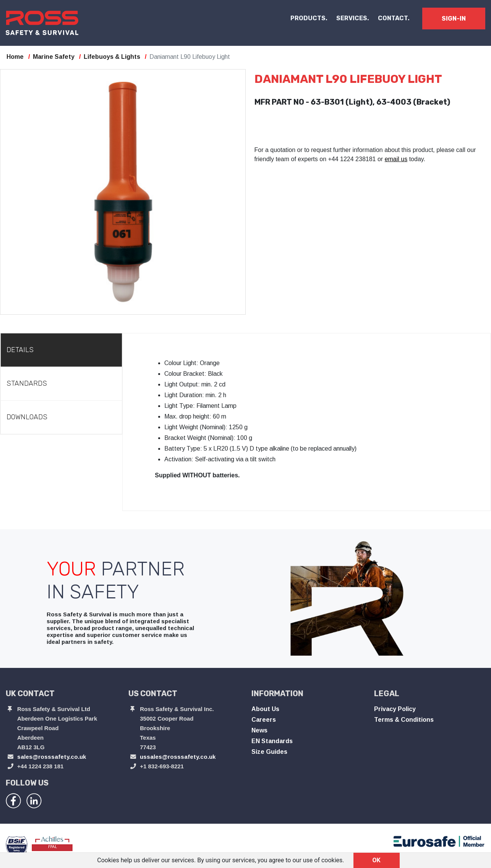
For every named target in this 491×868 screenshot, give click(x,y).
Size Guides (269, 752)
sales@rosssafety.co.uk (52, 757)
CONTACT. (394, 18)
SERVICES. (353, 18)
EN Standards (272, 741)
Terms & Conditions (404, 720)
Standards (27, 383)
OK (377, 860)
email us (396, 159)
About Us (265, 709)
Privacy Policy (395, 709)
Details (20, 350)
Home (15, 57)
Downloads (27, 417)
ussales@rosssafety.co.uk (178, 757)
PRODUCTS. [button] (309, 18)
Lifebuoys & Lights (112, 57)
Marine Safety (54, 57)
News (259, 730)
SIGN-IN (454, 19)
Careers (264, 720)
